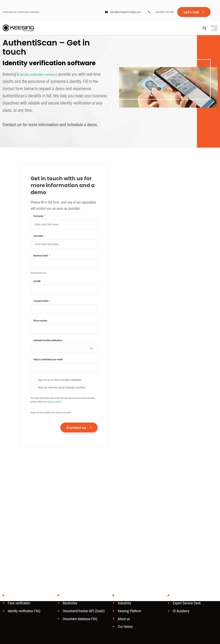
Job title (37, 278)
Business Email (42, 253)
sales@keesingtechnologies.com (125, 12)
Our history (125, 627)
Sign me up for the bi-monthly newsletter (60, 372)
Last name (39, 235)
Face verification (18, 604)
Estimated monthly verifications (48, 333)
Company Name (42, 296)
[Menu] (214, 28)
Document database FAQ (79, 619)
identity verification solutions (45, 74)
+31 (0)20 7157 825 (164, 12)
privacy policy (55, 394)
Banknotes (69, 604)
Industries (124, 604)
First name (39, 216)
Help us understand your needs (48, 352)
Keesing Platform (129, 612)
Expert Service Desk (186, 604)
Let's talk (191, 12)
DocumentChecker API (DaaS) (82, 612)
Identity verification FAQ (23, 612)
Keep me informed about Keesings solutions (62, 379)
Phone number (40, 315)
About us (123, 619)
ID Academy (180, 612)
